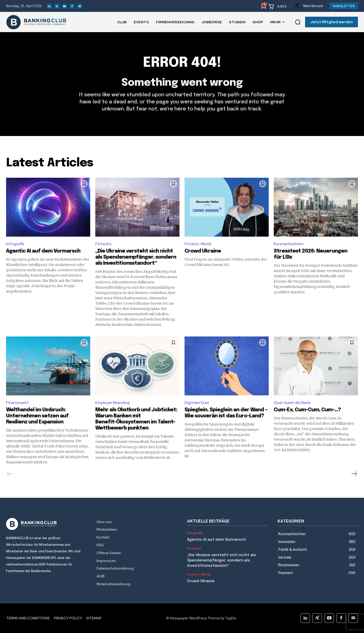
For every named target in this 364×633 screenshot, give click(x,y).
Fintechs (103, 244)
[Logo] (46, 524)
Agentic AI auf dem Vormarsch (43, 251)
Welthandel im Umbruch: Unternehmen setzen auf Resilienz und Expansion (37, 416)
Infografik (15, 244)
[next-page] (354, 474)
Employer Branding (112, 403)
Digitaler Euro (197, 403)
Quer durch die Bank (292, 403)
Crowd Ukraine (203, 251)
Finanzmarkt (17, 403)
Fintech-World (198, 244)
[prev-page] (10, 474)
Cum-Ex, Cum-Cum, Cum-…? (308, 410)
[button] (298, 22)
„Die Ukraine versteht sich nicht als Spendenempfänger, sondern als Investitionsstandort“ (136, 257)
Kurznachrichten (289, 244)
